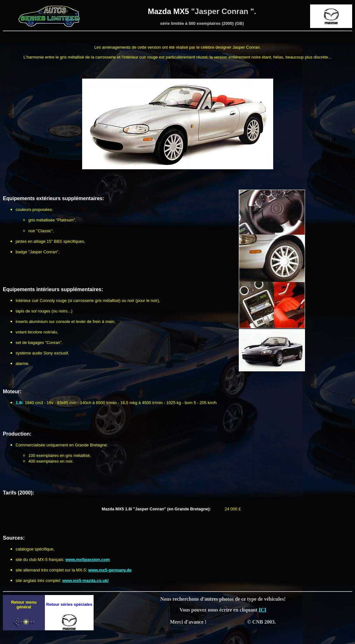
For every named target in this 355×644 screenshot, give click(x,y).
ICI (263, 610)
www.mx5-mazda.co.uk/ (85, 581)
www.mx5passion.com (88, 560)
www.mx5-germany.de (110, 570)
